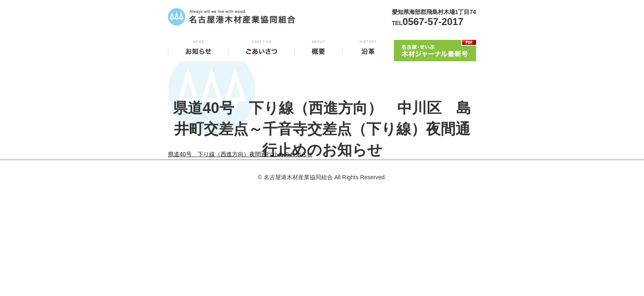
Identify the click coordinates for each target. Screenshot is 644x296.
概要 (319, 49)
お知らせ (198, 49)
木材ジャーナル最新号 (435, 49)
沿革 (368, 49)
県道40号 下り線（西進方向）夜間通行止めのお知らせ (240, 154)
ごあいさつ (262, 49)
